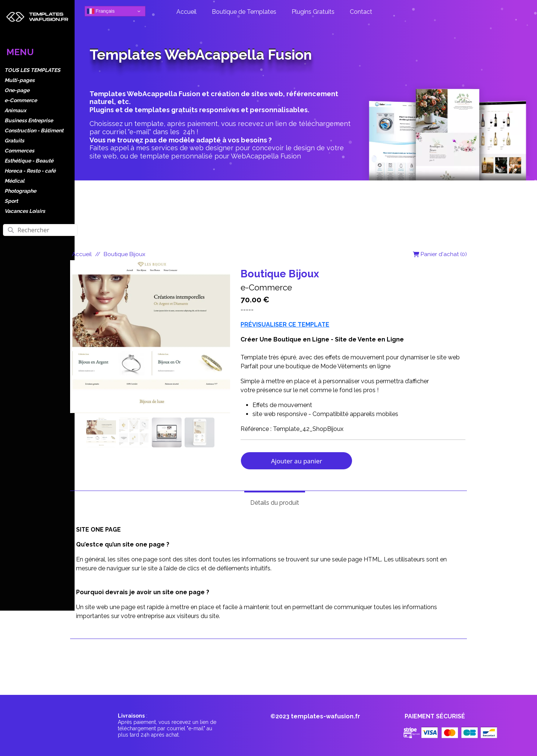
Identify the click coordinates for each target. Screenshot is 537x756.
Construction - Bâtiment (34, 130)
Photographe (20, 191)
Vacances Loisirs (25, 211)
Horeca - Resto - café (30, 171)
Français (101, 11)
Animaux (15, 110)
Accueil (82, 254)
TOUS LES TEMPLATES (32, 70)
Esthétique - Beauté (29, 161)
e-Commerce (21, 100)
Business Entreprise (29, 120)
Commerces (19, 151)
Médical (14, 181)
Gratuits (14, 141)
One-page (17, 90)
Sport (11, 201)
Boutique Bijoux (125, 254)
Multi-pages (20, 80)
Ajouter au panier (297, 461)
